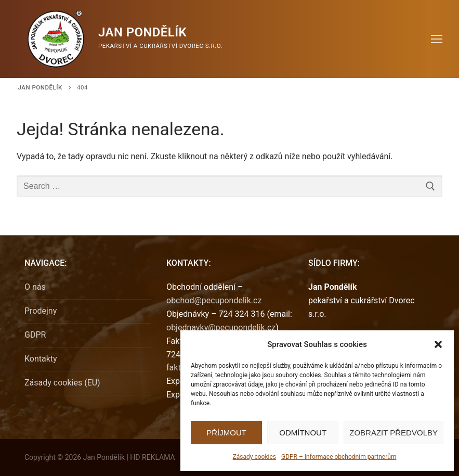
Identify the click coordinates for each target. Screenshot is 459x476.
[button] (438, 344)
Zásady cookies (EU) (62, 383)
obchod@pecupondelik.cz (214, 300)
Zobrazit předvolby (394, 433)
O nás (35, 287)
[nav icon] (437, 39)
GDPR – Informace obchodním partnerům (339, 457)
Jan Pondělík (142, 32)
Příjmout (226, 433)
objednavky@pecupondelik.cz (221, 327)
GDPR (35, 335)
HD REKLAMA (152, 457)
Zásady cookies (254, 457)
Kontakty (41, 359)
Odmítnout (303, 433)
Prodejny (41, 311)
